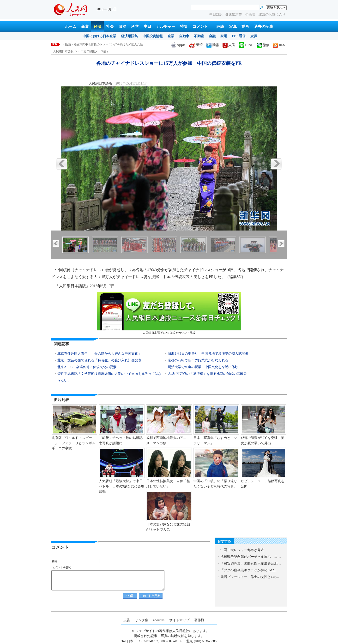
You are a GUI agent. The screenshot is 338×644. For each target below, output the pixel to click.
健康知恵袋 (234, 15)
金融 (212, 36)
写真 (233, 27)
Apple (178, 45)
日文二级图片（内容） (95, 51)
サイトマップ (179, 620)
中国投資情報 (153, 36)
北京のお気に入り (272, 15)
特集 (184, 27)
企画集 (251, 15)
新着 (85, 27)
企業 (171, 36)
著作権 (199, 620)
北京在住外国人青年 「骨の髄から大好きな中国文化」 (99, 354)
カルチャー (166, 27)
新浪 (196, 45)
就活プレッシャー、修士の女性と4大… (250, 577)
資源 (254, 36)
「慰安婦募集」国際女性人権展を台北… (251, 563)
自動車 (184, 36)
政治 (122, 27)
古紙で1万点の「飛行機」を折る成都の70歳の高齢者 (207, 374)
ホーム (71, 27)
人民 (229, 45)
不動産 (199, 36)
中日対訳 (216, 15)
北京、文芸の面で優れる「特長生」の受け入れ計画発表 (99, 360)
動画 (245, 27)
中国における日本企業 (99, 36)
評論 (220, 27)
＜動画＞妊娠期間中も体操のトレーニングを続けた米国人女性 (103, 44)
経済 (97, 27)
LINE (246, 45)
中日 (147, 27)
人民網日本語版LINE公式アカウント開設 (169, 313)
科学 (135, 27)
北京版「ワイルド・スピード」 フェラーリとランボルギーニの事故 (73, 443)
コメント (200, 27)
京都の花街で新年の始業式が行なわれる (198, 360)
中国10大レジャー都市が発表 (242, 550)
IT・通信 (239, 36)
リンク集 (142, 620)
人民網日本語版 (63, 51)
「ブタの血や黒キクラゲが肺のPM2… (249, 570)
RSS (279, 45)
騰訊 (213, 45)
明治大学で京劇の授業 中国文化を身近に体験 (203, 367)
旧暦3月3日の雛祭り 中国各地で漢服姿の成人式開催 (208, 354)
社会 (110, 27)
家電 (224, 36)
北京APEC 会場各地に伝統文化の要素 (87, 367)
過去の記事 (264, 27)
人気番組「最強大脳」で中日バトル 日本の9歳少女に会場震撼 (122, 486)
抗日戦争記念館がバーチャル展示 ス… (251, 557)
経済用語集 (129, 36)
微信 (263, 45)
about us (159, 620)
